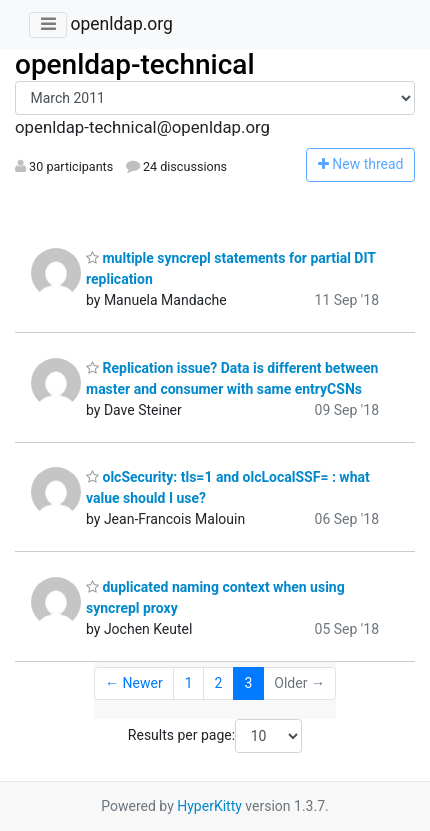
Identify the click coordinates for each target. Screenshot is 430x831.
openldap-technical (135, 64)
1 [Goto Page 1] (189, 683)
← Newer (134, 683)
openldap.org (121, 24)
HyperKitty (209, 806)
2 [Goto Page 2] (219, 683)
